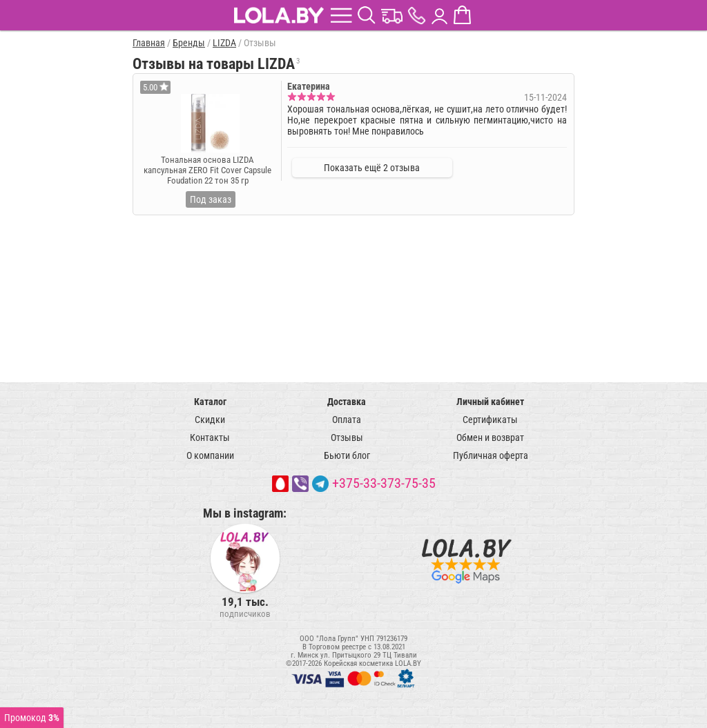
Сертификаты (490, 420)
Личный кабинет (490, 402)
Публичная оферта (491, 455)
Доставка (347, 402)
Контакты (210, 437)
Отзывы (347, 437)
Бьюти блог (347, 455)
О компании (210, 455)
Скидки (210, 420)
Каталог (210, 402)
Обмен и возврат (490, 437)
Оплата (347, 420)
